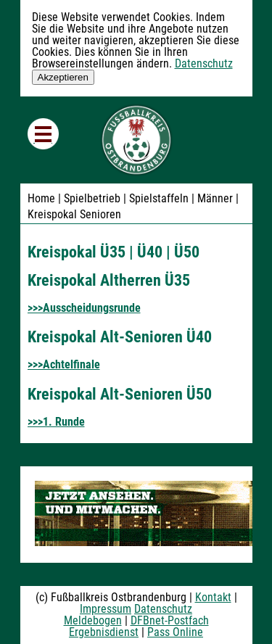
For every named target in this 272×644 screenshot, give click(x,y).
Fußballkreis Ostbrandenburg (136, 140)
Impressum (106, 609)
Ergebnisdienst (104, 632)
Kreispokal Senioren (74, 214)
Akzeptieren (63, 77)
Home (41, 198)
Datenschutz (204, 63)
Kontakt (213, 597)
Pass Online (175, 632)
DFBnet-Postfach (170, 620)
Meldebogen (93, 620)
